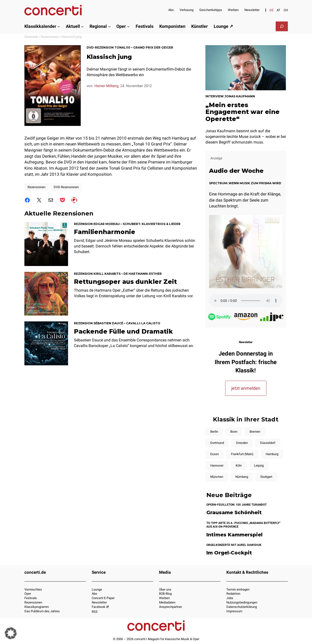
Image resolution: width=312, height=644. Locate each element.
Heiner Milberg (106, 86)
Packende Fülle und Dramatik (123, 331)
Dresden (242, 443)
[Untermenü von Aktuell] (82, 26)
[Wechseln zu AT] (278, 10)
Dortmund (217, 443)
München (217, 477)
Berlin (214, 432)
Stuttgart (266, 477)
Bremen (255, 432)
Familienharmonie (105, 232)
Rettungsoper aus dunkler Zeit (125, 282)
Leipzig (259, 465)
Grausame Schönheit (234, 513)
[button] (11, 633)
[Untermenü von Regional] (109, 26)
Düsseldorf (268, 443)
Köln (239, 465)
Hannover (217, 465)
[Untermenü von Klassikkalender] (59, 26)
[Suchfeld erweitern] (282, 26)
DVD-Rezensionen (66, 187)
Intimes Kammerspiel (234, 535)
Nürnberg (242, 477)
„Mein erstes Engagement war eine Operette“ (242, 112)
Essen (215, 454)
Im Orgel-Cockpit (229, 553)
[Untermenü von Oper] (128, 26)
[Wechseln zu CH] (286, 10)
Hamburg (272, 454)
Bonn (234, 432)
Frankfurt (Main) (242, 454)
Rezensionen (50, 37)
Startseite (31, 37)
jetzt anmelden (246, 388)
